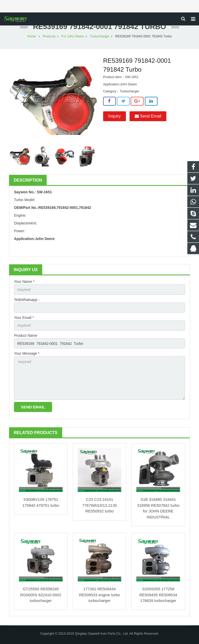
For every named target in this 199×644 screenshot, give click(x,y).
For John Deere (73, 36)
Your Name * (24, 282)
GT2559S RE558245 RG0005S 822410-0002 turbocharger (41, 595)
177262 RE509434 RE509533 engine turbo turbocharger (99, 595)
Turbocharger (100, 36)
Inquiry (115, 116)
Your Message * (27, 353)
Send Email (148, 116)
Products (49, 36)
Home (32, 36)
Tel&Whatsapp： (27, 300)
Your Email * (24, 318)
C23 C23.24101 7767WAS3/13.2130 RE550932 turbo (99, 505)
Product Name (26, 335)
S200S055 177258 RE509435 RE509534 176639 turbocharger (158, 595)
